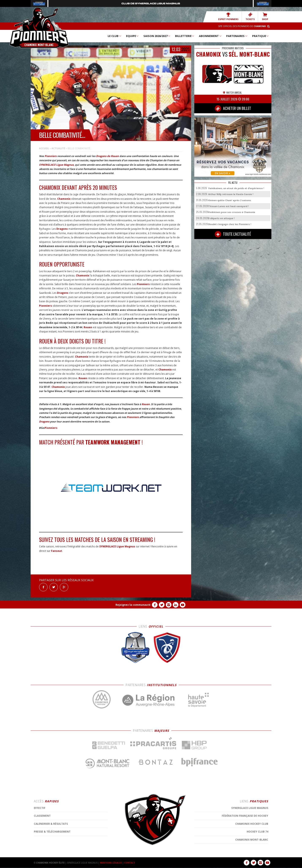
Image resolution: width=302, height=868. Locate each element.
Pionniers (51, 156)
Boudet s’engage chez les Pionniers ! (230, 224)
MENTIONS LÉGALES (111, 863)
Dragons (62, 229)
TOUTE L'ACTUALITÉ (233, 234)
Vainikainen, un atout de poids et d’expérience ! (236, 188)
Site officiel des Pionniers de (242, 26)
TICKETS (250, 17)
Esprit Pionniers (228, 17)
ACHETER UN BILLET (233, 108)
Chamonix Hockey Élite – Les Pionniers (39, 28)
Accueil (44, 148)
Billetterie (185, 36)
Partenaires (237, 36)
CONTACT (130, 863)
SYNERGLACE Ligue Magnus (56, 165)
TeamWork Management (113, 442)
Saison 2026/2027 (157, 36)
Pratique (261, 36)
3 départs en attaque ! (221, 218)
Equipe (133, 36)
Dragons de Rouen (107, 156)
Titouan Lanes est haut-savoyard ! (228, 206)
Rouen (88, 327)
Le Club (115, 36)
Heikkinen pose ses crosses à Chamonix (232, 212)
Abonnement (210, 36)
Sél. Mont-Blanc (249, 54)
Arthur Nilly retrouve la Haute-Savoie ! (231, 194)
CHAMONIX (209, 54)
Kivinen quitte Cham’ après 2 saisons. (230, 200)
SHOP (265, 17)
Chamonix (64, 199)
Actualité (58, 148)
